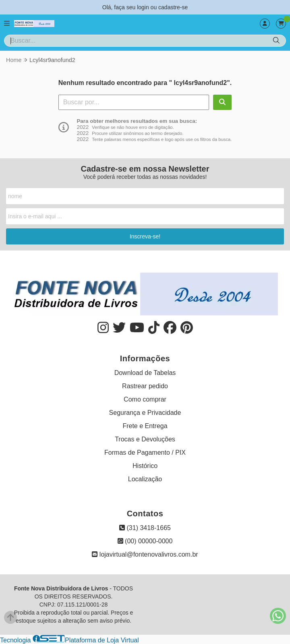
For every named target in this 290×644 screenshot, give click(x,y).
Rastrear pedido (145, 386)
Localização (145, 479)
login (144, 7)
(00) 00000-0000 (145, 541)
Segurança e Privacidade (145, 413)
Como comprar (145, 399)
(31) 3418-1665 (145, 528)
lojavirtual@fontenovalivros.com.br (145, 554)
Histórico (145, 466)
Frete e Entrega (145, 426)
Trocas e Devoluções (145, 439)
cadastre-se (173, 7)
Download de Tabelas (145, 373)
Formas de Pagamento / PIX (145, 452)
